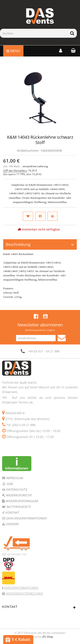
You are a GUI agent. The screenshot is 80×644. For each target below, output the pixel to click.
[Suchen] (34, 33)
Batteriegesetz (18, 507)
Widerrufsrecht (19, 495)
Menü (13, 51)
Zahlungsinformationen (26, 518)
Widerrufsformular (21, 501)
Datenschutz (16, 489)
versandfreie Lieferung (35, 166)
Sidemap (12, 524)
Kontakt (12, 512)
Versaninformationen (21, 588)
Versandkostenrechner (24, 593)
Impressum (14, 478)
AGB (9, 484)
